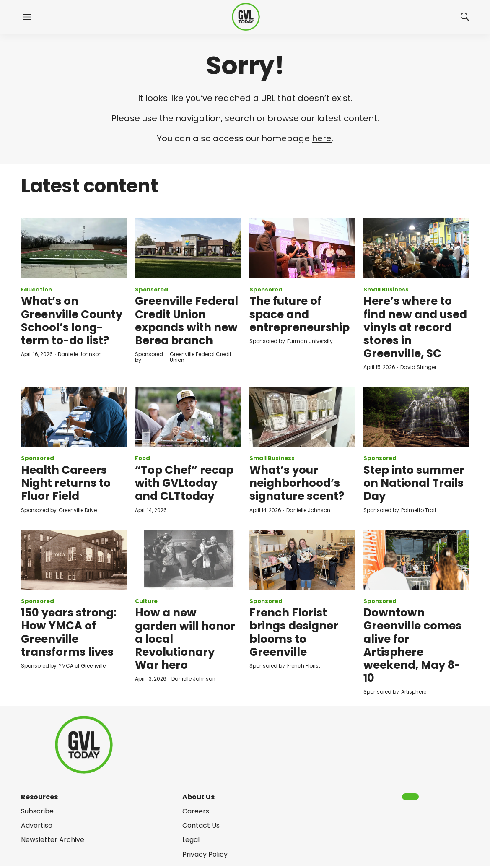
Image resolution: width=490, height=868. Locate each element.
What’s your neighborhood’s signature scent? (297, 483)
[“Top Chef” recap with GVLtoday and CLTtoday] (188, 417)
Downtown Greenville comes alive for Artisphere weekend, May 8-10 (412, 645)
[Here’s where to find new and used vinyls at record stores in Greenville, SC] (416, 248)
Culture (146, 601)
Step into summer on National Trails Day (414, 483)
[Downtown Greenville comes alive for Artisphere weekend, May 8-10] (416, 560)
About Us (198, 797)
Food (143, 458)
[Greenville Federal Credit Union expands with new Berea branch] (188, 248)
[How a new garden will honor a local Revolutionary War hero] (188, 560)
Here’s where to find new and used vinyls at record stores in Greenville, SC (415, 327)
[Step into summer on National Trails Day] (416, 417)
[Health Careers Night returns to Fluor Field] (74, 417)
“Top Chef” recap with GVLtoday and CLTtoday (184, 483)
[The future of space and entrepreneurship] (302, 248)
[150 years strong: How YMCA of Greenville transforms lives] (74, 560)
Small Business (386, 290)
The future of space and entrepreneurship (299, 314)
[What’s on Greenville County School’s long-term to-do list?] (74, 248)
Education (36, 290)
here (322, 138)
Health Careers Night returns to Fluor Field (66, 483)
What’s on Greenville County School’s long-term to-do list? (72, 321)
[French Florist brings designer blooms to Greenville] (302, 560)
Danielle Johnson (80, 354)
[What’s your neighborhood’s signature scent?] (302, 417)
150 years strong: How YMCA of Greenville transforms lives (69, 632)
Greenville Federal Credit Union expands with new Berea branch (187, 321)
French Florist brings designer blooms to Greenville (294, 632)
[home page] (246, 17)
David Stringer (418, 367)
